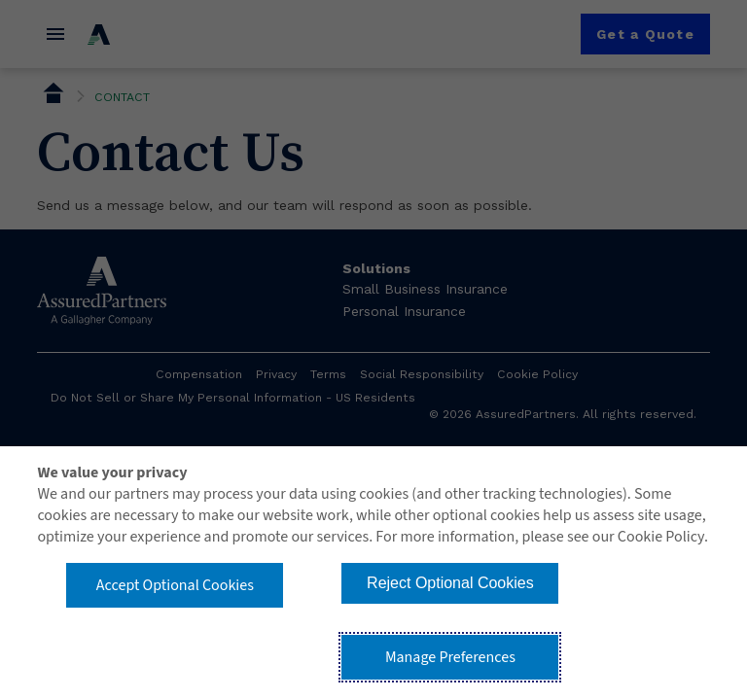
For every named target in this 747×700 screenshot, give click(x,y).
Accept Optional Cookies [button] (175, 585)
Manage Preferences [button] (450, 657)
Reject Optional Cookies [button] (450, 583)
